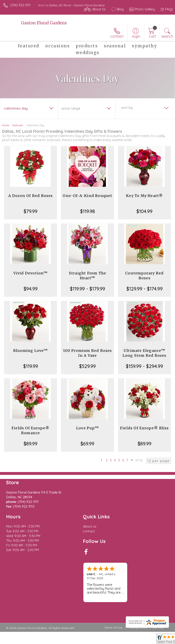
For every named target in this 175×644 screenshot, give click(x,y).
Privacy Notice (137, 628)
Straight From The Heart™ (87, 276)
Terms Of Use (113, 628)
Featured (17, 125)
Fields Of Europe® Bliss (145, 428)
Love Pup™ (87, 428)
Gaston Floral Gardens (44, 23)
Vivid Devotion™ (31, 273)
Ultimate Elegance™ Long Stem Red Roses (145, 353)
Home (6, 125)
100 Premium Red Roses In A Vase (87, 353)
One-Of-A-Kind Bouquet (87, 196)
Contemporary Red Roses (144, 276)
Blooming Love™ (31, 351)
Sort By (127, 108)
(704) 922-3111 (20, 5)
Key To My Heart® (144, 196)
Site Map (158, 628)
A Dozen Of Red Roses (31, 196)
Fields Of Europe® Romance (30, 430)
